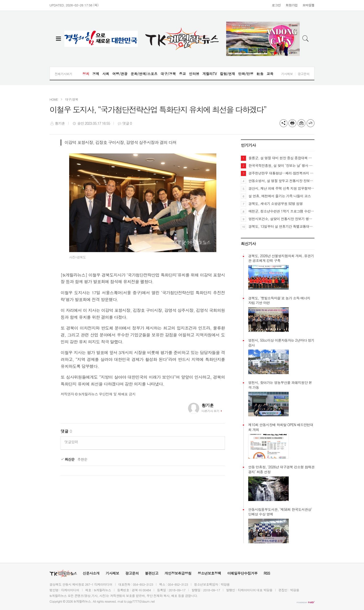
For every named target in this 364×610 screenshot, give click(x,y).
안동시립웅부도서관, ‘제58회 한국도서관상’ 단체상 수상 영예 (280, 512)
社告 (260, 74)
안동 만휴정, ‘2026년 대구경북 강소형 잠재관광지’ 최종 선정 (281, 469)
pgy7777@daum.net (141, 601)
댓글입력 (71, 442)
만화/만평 (246, 74)
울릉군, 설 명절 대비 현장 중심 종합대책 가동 (281, 158)
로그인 (276, 5)
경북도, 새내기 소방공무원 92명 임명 (276, 203)
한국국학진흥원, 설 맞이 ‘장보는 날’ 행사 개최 (281, 165)
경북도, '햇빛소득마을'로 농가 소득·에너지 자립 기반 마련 (279, 301)
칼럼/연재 (228, 74)
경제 (96, 74)
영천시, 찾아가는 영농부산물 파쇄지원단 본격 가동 (280, 385)
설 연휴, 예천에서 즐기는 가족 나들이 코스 (280, 196)
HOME (54, 99)
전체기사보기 (63, 74)
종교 (182, 74)
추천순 (82, 459)
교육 (270, 74)
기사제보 (287, 74)
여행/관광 (120, 74)
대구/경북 (168, 74)
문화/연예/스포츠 (144, 74)
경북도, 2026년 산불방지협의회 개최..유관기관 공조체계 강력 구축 (281, 258)
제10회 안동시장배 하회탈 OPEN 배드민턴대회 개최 (281, 427)
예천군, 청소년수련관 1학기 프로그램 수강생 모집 (281, 211)
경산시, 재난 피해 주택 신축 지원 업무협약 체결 (281, 188)
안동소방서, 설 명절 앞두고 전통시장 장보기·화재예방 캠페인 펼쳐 (281, 181)
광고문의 (304, 74)
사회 (106, 74)
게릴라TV (210, 74)
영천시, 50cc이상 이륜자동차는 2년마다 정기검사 (281, 343)
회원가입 (292, 5)
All (94, 601)
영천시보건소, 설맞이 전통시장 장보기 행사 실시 (281, 219)
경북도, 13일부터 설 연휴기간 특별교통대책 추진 (281, 226)
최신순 (68, 459)
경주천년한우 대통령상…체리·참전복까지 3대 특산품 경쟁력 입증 (281, 173)
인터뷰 (194, 74)
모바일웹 (308, 5)
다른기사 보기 (210, 411)
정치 (86, 74)
